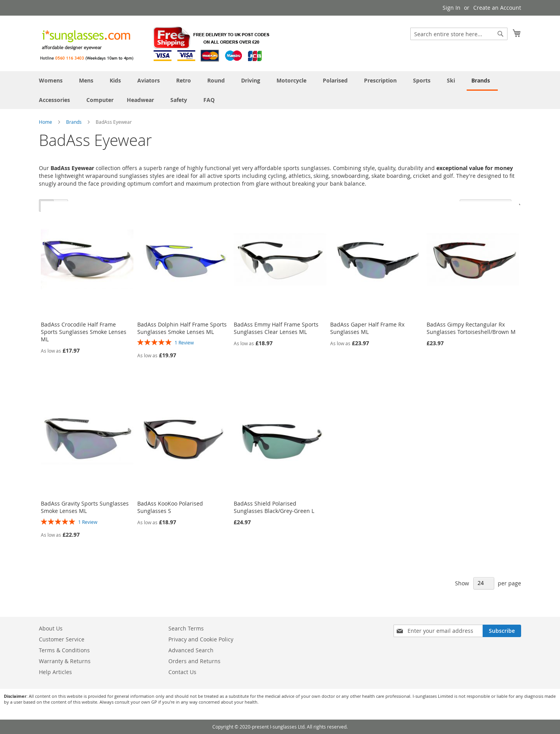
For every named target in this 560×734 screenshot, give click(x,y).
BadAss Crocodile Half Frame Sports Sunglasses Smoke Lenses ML (84, 332)
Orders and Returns (194, 661)
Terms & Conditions (64, 650)
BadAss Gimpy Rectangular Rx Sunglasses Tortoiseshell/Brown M (471, 328)
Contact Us (182, 672)
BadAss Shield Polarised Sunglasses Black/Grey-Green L (274, 507)
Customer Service (62, 639)
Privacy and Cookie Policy (201, 639)
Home (46, 122)
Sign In (451, 8)
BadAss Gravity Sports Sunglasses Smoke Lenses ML (85, 507)
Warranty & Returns (65, 661)
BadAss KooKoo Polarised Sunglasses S (170, 507)
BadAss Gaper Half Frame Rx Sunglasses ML (367, 328)
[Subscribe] (502, 631)
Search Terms (186, 628)
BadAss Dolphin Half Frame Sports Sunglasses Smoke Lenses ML (182, 328)
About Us (51, 628)
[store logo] (156, 43)
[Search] (500, 34)
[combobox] (459, 34)
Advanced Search (191, 650)
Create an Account (497, 8)
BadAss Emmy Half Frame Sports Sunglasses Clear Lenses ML (276, 328)
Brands (74, 122)
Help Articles (55, 672)
